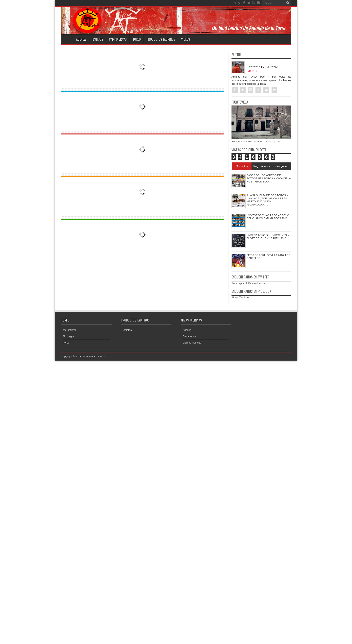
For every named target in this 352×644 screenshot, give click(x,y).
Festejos (97, 39)
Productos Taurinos (161, 39)
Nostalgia (68, 336)
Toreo (137, 39)
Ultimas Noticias (192, 343)
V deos (186, 39)
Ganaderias (189, 336)
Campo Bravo (118, 39)
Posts (253, 71)
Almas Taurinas (240, 297)
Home (67, 39)
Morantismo (70, 330)
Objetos (127, 330)
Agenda (81, 39)
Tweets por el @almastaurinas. (249, 283)
